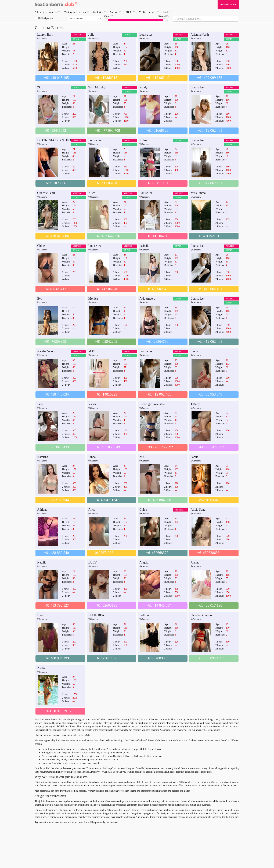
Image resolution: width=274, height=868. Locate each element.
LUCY (93, 562)
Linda (92, 457)
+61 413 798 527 (56, 605)
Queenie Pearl (46, 193)
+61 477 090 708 (108, 130)
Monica (93, 299)
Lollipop (145, 615)
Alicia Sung (198, 510)
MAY (92, 351)
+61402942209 (106, 341)
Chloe (41, 246)
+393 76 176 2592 (160, 447)
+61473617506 (106, 658)
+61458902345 (157, 289)
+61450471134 (106, 500)
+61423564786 (157, 341)
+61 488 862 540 (56, 553)
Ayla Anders (147, 299)
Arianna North (200, 35)
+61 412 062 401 (159, 78)
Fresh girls (99, 12)
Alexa (41, 668)
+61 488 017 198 (210, 605)
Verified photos (44, 18)
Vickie (93, 404)
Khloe (143, 140)
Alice (92, 193)
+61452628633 (208, 553)
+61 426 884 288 (159, 500)
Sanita (195, 457)
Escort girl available (152, 404)
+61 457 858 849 (108, 447)
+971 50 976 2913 (57, 711)
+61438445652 (55, 130)
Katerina (43, 457)
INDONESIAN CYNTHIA (54, 140)
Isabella (144, 246)
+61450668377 (157, 553)
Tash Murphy (97, 87)
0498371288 (104, 553)
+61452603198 (106, 605)
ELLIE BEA (96, 615)
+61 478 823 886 (56, 236)
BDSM (130, 12)
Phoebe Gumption (202, 615)
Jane (40, 404)
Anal (167, 12)
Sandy (143, 87)
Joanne (195, 562)
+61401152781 (208, 236)
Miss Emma (198, 193)
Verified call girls (149, 12)
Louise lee (146, 35)
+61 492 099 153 (210, 78)
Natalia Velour (46, 351)
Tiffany (195, 404)
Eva (40, 299)
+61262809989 (157, 658)
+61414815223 (106, 394)
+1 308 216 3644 (56, 500)
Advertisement (228, 4)
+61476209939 (55, 341)
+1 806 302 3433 (56, 447)
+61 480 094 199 (56, 658)
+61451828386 (55, 183)
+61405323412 (55, 289)
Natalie (42, 562)
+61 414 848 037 (159, 605)
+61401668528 (157, 130)
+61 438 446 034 (56, 394)
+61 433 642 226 (108, 236)
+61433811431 (157, 183)
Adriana (42, 510)
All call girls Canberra (47, 12)
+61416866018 (106, 78)
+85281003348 (208, 500)
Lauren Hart (45, 35)
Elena (194, 351)
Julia (91, 35)
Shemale (116, 12)
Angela (144, 562)
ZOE (40, 87)
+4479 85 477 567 (211, 447)
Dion (40, 615)
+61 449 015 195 (56, 78)
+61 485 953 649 (210, 394)
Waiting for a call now (76, 12)
